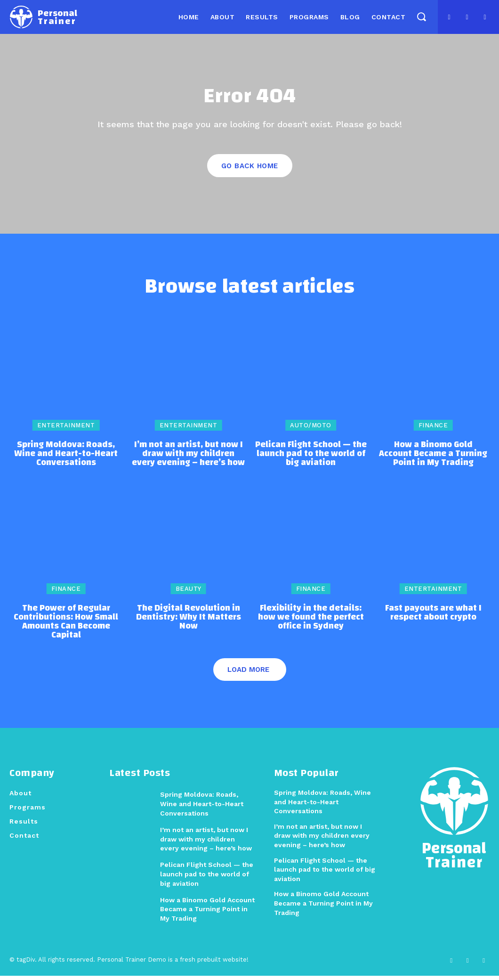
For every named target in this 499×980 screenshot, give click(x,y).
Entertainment (66, 430)
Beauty (189, 593)
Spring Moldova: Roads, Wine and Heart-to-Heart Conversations (66, 458)
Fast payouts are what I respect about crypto (433, 617)
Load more (248, 674)
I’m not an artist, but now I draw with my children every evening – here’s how (188, 458)
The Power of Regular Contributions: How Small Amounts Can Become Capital (66, 626)
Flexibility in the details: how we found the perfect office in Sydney (311, 622)
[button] (421, 16)
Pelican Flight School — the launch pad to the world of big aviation (311, 458)
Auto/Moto (311, 430)
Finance (433, 430)
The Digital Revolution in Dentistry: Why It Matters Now (189, 622)
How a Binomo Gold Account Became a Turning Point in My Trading (433, 458)
